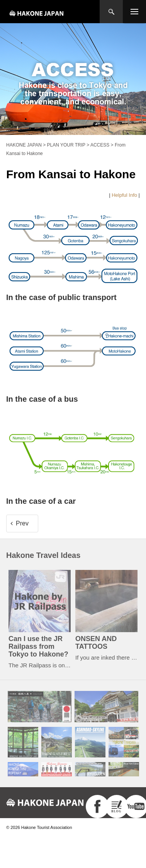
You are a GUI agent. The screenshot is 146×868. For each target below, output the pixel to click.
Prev (22, 523)
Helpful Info (124, 195)
